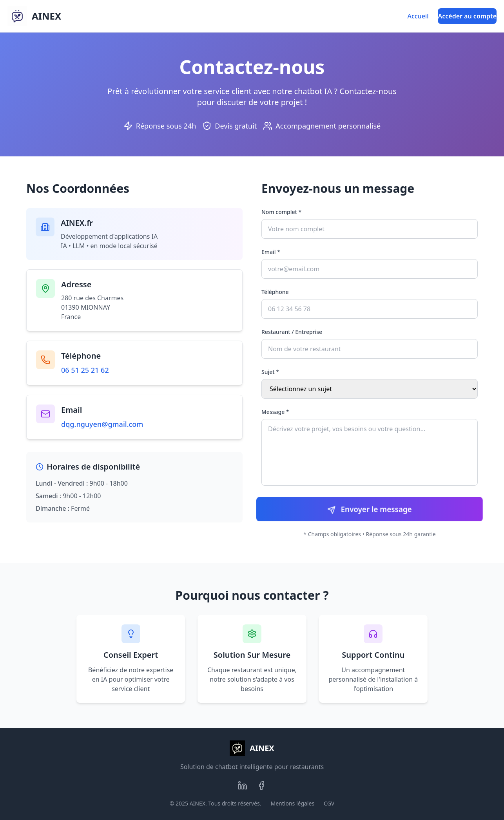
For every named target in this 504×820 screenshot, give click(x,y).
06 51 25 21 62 (85, 370)
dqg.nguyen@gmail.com (102, 424)
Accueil (418, 16)
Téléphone (275, 292)
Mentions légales (293, 803)
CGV (329, 803)
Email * (271, 252)
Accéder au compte (467, 16)
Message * (275, 412)
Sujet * (270, 372)
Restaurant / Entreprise (292, 332)
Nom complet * (281, 212)
